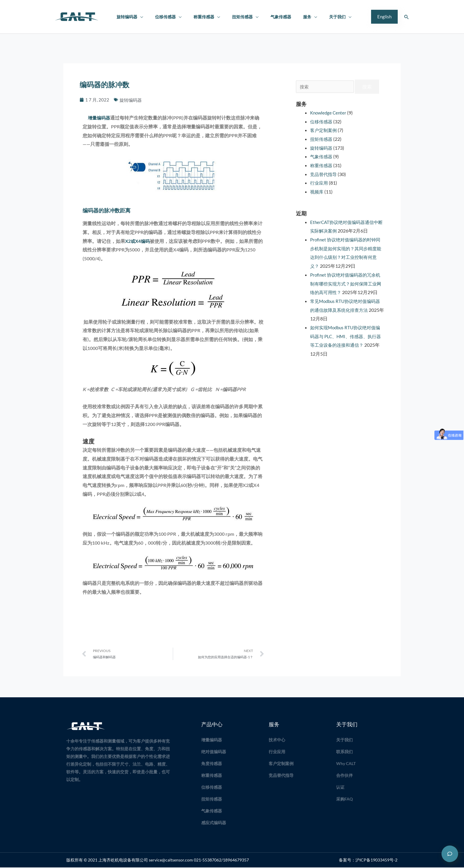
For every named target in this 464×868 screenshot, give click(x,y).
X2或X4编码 (138, 241)
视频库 (317, 192)
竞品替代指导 (324, 174)
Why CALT (346, 764)
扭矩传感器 (240, 17)
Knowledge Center (329, 113)
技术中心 (277, 740)
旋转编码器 (135, 17)
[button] (384, 17)
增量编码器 (99, 118)
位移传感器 (170, 17)
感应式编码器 (214, 823)
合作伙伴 (344, 776)
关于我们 (325, 17)
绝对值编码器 (214, 752)
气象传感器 (275, 17)
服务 (299, 17)
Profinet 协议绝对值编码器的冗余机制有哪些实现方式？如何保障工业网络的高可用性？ (346, 283)
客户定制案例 (324, 130)
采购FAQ (344, 800)
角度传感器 (212, 764)
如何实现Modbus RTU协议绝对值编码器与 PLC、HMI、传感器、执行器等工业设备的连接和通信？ (345, 345)
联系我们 (344, 752)
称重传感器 (205, 17)
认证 (340, 788)
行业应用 (320, 183)
